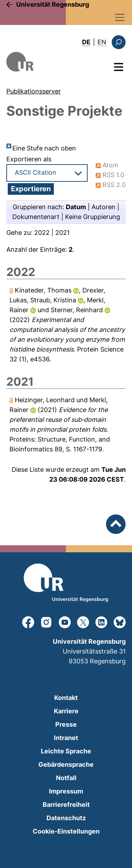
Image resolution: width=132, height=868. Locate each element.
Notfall (66, 778)
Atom (110, 165)
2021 (62, 233)
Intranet (66, 738)
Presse (66, 724)
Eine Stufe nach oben (44, 148)
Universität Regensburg (53, 4)
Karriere (66, 711)
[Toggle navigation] (120, 17)
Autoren (103, 207)
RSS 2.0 (114, 185)
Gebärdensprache (66, 764)
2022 (42, 233)
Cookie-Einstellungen (66, 831)
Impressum (66, 791)
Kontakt (66, 698)
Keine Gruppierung (93, 217)
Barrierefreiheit (66, 805)
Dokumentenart (36, 217)
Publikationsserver (34, 91)
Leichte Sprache (66, 751)
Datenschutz (66, 818)
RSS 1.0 (113, 175)
